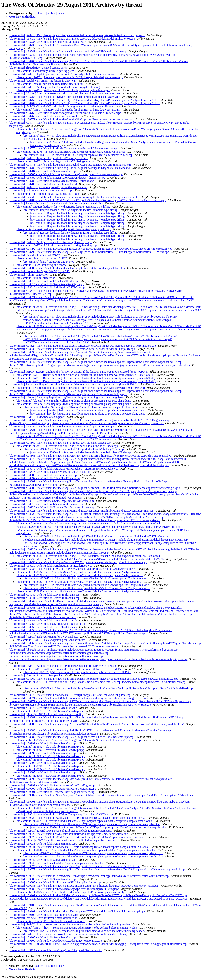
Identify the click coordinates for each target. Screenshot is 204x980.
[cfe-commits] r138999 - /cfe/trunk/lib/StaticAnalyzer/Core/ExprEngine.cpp (53, 785)
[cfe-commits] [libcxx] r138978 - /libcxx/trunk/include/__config (46, 714)
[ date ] (61, 13)
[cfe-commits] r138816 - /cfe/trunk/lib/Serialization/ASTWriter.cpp (48, 287)
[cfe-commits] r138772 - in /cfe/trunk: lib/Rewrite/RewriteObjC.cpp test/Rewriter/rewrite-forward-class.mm (71, 119)
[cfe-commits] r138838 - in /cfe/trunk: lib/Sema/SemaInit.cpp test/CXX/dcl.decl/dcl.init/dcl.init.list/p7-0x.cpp (72, 349)
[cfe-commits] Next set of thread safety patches (36, 675)
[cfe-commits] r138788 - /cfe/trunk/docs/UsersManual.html (43, 184)
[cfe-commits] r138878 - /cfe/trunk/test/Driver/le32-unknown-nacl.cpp (49, 472)
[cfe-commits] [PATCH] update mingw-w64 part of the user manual (48, 187)
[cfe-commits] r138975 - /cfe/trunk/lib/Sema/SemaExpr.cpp (43, 708)
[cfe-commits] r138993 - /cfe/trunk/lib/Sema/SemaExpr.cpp (43, 753)
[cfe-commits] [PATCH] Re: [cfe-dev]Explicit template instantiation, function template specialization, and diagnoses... (77, 35)
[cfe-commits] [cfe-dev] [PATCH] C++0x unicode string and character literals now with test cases (65, 93)
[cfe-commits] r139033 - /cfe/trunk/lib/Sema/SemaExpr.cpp (43, 844)
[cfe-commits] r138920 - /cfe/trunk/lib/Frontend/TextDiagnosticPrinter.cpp (52, 507)
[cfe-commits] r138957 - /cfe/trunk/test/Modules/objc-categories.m (47, 624)
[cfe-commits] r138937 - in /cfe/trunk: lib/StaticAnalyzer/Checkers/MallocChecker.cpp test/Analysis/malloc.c (72, 569)
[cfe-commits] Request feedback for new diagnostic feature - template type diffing (56, 203)
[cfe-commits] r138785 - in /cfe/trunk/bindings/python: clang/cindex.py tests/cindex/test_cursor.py (66, 174)
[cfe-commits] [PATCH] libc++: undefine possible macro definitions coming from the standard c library (68, 934)
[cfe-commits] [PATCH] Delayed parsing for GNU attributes (44, 637)
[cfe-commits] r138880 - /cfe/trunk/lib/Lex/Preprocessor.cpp (44, 475)
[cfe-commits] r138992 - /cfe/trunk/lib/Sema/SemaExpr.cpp (43, 743)
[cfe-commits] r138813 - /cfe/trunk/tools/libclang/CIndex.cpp (44, 281)
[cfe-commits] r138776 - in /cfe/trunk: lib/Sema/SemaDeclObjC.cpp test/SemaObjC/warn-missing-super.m (70, 165)
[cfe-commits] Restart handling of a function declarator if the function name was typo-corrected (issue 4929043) (73, 384)
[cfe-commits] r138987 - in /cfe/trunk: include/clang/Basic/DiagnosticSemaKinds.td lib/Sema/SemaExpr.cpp (71, 737)
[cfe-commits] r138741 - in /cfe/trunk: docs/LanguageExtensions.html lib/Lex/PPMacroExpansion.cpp (68, 51)
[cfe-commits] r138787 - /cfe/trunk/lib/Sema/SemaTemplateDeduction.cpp (52, 181)
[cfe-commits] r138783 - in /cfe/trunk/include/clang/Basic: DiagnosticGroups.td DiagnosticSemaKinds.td (69, 168)
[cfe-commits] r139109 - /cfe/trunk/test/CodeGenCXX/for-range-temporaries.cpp (56, 941)
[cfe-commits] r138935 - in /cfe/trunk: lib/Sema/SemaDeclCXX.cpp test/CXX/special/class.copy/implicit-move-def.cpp (78, 562)
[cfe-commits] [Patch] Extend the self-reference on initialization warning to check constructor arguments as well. (74, 197)
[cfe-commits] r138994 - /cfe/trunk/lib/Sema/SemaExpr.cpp (43, 763)
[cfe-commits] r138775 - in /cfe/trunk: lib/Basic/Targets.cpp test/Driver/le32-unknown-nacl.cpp (64, 148)
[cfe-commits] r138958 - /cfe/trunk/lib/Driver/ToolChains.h (43, 627)
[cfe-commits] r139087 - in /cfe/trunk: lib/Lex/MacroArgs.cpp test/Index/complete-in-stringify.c (64, 889)
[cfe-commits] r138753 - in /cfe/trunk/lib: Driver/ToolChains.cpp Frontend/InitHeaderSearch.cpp (65, 97)
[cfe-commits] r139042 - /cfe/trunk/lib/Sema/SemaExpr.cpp (43, 860)
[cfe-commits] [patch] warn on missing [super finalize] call (43, 81)
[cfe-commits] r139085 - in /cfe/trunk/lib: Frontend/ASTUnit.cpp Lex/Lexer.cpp (55, 882)
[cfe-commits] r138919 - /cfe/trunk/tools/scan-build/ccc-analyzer (46, 504)
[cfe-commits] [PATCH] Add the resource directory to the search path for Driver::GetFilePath (63, 666)
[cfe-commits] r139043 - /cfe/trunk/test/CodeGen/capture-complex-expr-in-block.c (56, 863)
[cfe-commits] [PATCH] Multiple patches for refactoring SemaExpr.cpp (50, 242)
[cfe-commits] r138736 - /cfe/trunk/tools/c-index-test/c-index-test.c (48, 42)
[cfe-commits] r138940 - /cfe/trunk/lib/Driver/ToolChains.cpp (44, 595)
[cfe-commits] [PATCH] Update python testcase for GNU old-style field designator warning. (62, 74)
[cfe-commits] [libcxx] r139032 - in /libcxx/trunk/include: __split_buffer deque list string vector (64, 840)
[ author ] (51, 13)
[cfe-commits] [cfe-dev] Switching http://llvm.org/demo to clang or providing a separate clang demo (67, 397)
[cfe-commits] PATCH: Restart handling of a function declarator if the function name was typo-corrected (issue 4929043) (79, 372)
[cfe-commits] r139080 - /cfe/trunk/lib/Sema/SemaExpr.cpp (43, 879)
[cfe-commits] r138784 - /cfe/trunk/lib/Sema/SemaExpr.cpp (43, 171)
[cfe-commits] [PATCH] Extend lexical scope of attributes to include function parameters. (61, 831)
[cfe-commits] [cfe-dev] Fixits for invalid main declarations (43, 918)
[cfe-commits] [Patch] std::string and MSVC (35, 255)
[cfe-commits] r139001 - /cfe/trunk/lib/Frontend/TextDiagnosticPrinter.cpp (52, 792)
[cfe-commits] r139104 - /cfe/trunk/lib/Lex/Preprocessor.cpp (44, 915)
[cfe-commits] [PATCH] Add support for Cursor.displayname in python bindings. (55, 87)
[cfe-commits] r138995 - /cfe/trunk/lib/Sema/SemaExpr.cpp (43, 772)
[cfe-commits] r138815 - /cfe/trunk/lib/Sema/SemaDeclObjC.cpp (46, 284)
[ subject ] (40, 13)
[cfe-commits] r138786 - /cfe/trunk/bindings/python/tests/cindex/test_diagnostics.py (57, 178)
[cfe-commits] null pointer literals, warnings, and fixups (41, 190)
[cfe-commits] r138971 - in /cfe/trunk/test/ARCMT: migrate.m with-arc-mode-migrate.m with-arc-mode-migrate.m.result (79, 698)
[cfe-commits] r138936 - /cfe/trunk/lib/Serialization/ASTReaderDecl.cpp (51, 566)
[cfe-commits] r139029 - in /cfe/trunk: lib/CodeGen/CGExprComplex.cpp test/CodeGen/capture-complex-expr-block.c (77, 837)
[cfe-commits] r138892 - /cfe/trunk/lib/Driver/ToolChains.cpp (44, 478)
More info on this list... (22, 17)
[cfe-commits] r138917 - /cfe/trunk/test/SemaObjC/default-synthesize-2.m (52, 501)
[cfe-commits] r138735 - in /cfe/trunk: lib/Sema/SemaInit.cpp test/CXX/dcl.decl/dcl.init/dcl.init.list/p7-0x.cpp (72, 39)
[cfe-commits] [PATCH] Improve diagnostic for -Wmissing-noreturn (48, 158)
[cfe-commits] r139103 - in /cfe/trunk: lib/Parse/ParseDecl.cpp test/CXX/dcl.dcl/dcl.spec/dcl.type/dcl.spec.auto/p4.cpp (77, 911)
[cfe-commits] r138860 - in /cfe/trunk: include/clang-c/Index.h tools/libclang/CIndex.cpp (60, 443)
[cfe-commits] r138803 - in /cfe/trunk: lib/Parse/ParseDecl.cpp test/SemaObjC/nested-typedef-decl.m (67, 268)
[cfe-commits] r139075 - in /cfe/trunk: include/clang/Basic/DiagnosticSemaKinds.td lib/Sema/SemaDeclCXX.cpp (74, 866)
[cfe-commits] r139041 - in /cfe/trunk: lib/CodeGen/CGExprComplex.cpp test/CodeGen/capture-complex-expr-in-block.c (79, 847)
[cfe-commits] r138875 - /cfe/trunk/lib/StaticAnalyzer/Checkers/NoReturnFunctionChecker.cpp (64, 469)
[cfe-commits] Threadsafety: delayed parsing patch (38, 68)
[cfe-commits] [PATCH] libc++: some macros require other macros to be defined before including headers (70, 924)
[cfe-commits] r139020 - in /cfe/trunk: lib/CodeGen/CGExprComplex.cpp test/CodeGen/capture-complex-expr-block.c (77, 818)
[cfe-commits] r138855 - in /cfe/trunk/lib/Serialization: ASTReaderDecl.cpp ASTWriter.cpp (62, 427)
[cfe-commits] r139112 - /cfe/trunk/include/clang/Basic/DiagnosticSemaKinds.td (55, 950)
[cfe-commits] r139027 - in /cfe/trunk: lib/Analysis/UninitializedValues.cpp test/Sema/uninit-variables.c (69, 834)
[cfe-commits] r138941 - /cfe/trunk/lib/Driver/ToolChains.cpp (44, 598)
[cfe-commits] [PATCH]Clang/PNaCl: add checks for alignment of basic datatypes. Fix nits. (62, 106)
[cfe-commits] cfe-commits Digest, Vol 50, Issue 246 (39, 271)
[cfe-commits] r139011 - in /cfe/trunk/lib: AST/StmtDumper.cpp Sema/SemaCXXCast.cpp (61, 814)
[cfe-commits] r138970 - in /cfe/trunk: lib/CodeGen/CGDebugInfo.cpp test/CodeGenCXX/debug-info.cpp (70, 695)
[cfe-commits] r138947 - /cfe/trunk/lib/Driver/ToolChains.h (43, 620)
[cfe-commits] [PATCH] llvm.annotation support (37, 417)
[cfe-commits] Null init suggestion (29, 275)
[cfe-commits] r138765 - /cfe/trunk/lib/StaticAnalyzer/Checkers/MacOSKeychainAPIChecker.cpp (65, 113)
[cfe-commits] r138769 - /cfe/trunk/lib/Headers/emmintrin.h (43, 116)
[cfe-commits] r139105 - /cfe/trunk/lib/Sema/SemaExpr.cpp (43, 937)
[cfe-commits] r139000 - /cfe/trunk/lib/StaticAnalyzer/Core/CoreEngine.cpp (53, 789)
